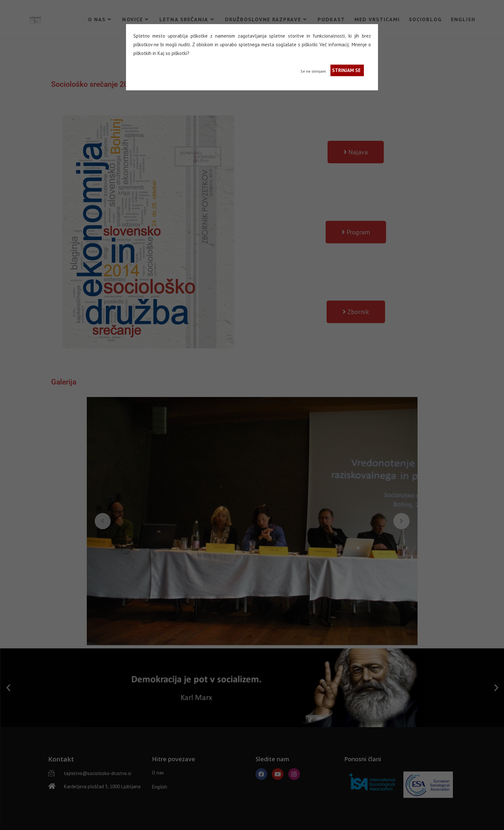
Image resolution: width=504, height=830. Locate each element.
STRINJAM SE (346, 70)
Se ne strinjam (313, 71)
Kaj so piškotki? (173, 53)
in (154, 53)
